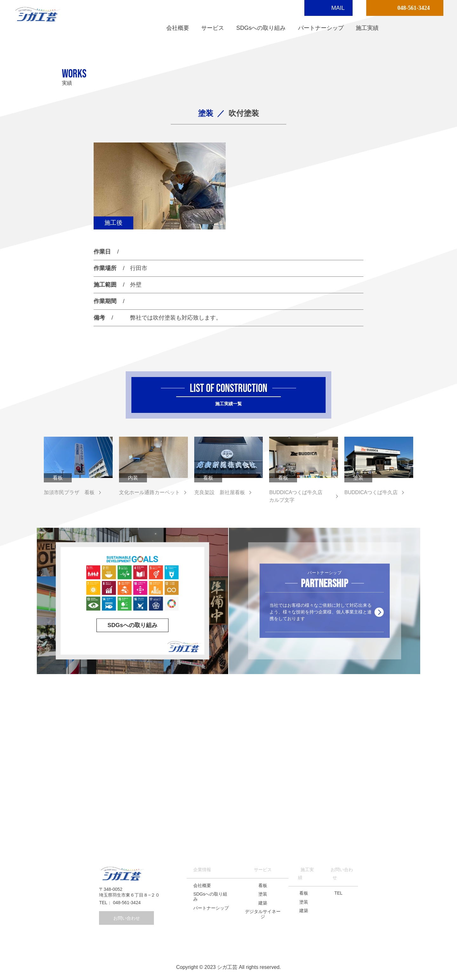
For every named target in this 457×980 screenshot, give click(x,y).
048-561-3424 (414, 8)
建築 (263, 903)
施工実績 (367, 28)
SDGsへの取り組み (261, 28)
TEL (338, 893)
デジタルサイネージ (263, 914)
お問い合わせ (127, 918)
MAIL (338, 8)
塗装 (263, 894)
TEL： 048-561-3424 (120, 903)
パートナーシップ (321, 28)
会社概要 (178, 28)
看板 (263, 885)
